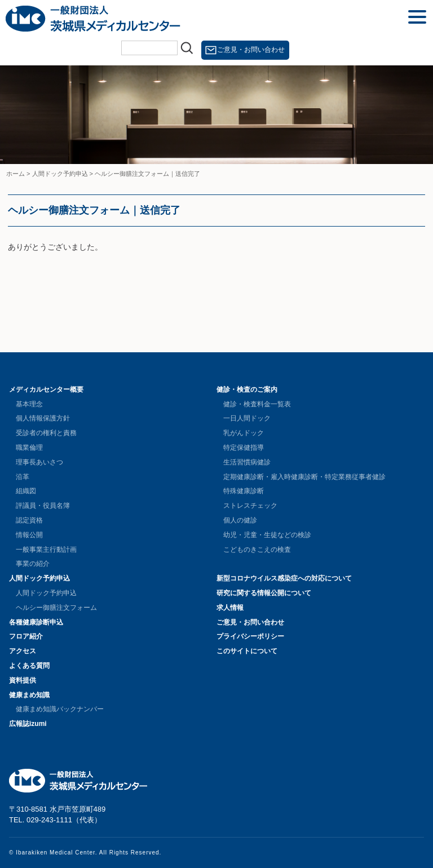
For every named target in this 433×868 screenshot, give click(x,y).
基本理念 (29, 404)
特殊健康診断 (244, 491)
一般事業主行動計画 (46, 550)
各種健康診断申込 (36, 622)
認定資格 (29, 520)
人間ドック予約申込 (39, 578)
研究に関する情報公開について (264, 593)
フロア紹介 (26, 636)
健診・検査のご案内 (247, 389)
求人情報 (230, 608)
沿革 (23, 477)
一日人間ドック (247, 418)
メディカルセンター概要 (46, 389)
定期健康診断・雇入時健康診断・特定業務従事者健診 (304, 477)
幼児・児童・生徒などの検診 (267, 535)
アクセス (23, 651)
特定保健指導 (244, 448)
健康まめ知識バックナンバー (60, 709)
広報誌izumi (28, 724)
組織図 (26, 491)
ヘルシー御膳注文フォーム (56, 608)
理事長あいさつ (39, 462)
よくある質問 (29, 666)
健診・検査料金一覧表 (257, 404)
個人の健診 (240, 520)
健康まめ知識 (29, 695)
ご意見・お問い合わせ (251, 50)
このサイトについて (247, 651)
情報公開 (29, 535)
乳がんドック (244, 433)
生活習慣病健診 (247, 462)
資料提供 (23, 680)
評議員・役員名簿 (43, 506)
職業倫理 (29, 448)
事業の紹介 (33, 564)
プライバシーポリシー (250, 636)
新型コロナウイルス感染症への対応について (284, 578)
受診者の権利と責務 (46, 433)
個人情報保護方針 (43, 418)
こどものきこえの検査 (257, 550)
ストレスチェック (250, 506)
